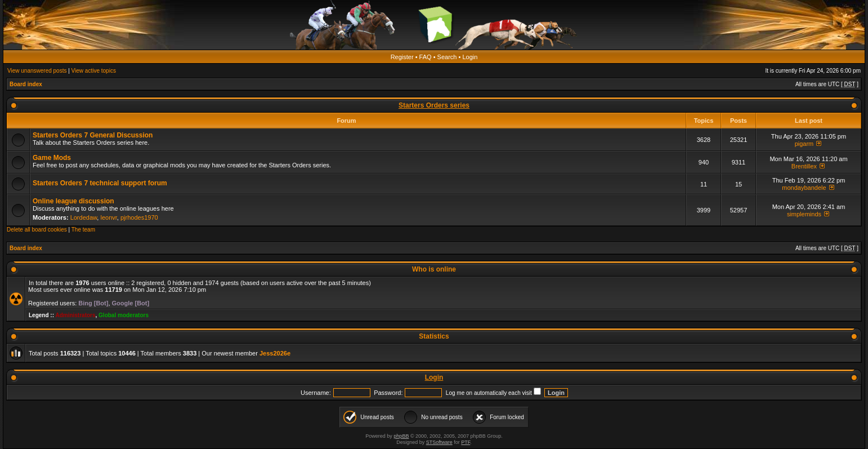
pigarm (804, 144)
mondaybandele (804, 188)
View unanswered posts (37, 71)
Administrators (75, 315)
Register (402, 57)
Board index (26, 84)
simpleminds (804, 214)
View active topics (94, 71)
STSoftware (439, 442)
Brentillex (804, 166)
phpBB (401, 436)
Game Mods (52, 158)
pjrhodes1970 (139, 217)
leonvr (108, 217)
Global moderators (124, 315)
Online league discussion (73, 201)
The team (83, 230)
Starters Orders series (434, 105)
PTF (466, 442)
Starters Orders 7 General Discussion (93, 135)
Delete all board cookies (37, 230)
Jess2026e (275, 353)
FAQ (426, 57)
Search (447, 57)
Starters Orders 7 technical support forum (100, 183)
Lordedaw (84, 217)
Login (470, 57)
